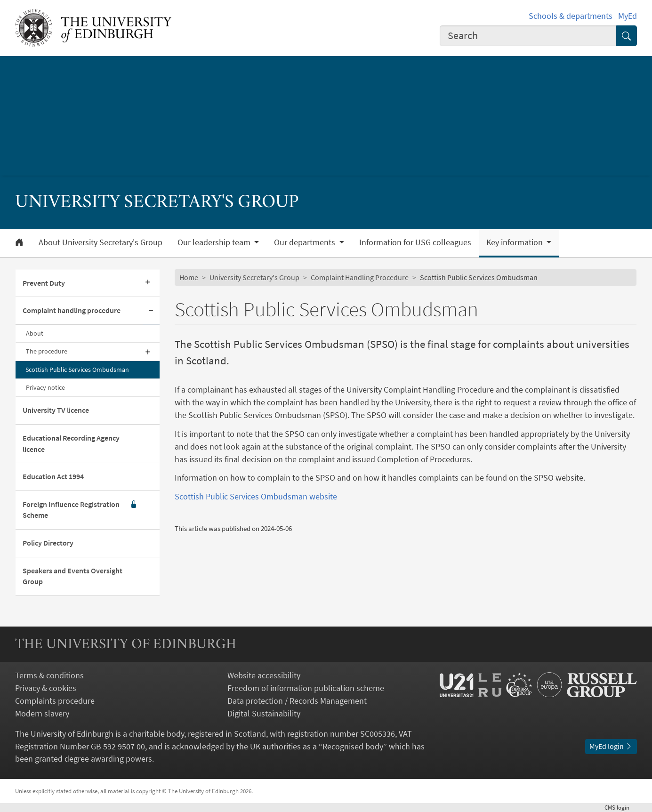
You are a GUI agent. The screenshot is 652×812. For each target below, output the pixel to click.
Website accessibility (264, 675)
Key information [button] (515, 242)
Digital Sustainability (264, 713)
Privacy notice (45, 387)
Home (189, 277)
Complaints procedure (55, 701)
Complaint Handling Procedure (360, 277)
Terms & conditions (49, 675)
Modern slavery (42, 713)
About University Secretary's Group (101, 242)
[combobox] (528, 36)
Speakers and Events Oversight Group (72, 576)
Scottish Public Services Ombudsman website (256, 496)
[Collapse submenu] (151, 311)
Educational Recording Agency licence (71, 444)
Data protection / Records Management (297, 701)
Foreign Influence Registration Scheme (80, 510)
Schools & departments (571, 16)
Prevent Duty (44, 283)
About (35, 333)
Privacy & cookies (46, 688)
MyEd (628, 16)
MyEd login (611, 746)
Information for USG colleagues (415, 242)
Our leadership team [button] (215, 242)
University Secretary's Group (254, 277)
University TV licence (56, 410)
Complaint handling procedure (72, 310)
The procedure (47, 351)
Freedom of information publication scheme (306, 688)
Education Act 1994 (53, 477)
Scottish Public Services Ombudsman (77, 370)
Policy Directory (48, 543)
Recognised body (353, 746)
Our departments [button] (306, 242)
